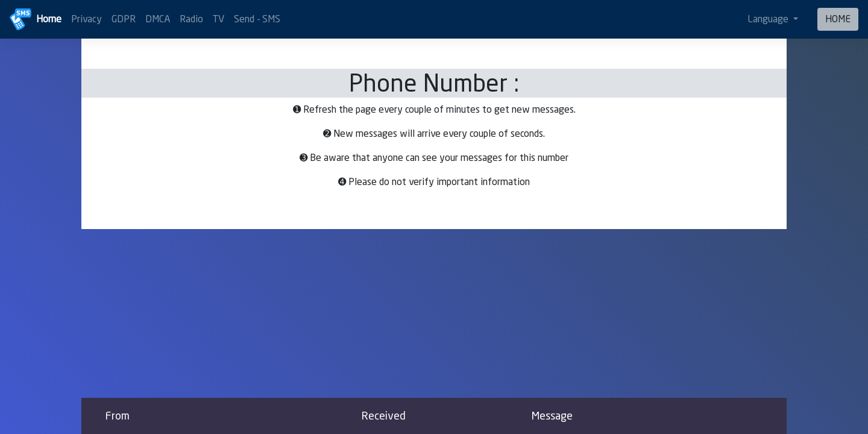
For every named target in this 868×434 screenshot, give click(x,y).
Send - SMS (257, 19)
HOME (838, 19)
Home (49, 19)
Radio (191, 19)
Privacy (86, 19)
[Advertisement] (434, 313)
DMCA (158, 19)
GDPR (124, 19)
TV (219, 19)
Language (769, 19)
